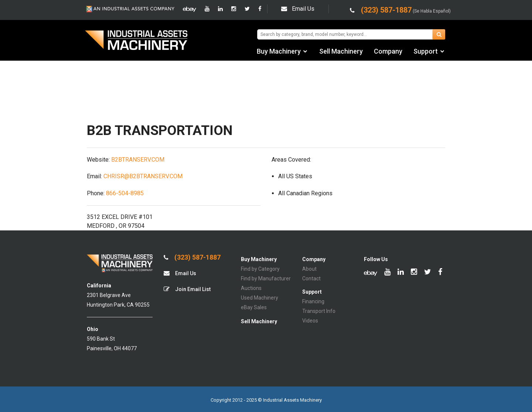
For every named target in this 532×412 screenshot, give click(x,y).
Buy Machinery (279, 51)
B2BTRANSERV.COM (138, 160)
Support (426, 51)
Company (388, 51)
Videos (310, 321)
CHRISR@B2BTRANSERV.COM (143, 176)
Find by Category (260, 269)
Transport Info (319, 311)
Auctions (251, 288)
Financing (313, 301)
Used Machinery (260, 298)
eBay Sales (254, 307)
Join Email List (187, 289)
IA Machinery (136, 41)
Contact (311, 278)
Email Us (298, 9)
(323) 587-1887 (192, 257)
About (309, 269)
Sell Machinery (341, 51)
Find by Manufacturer (266, 278)
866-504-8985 (125, 193)
